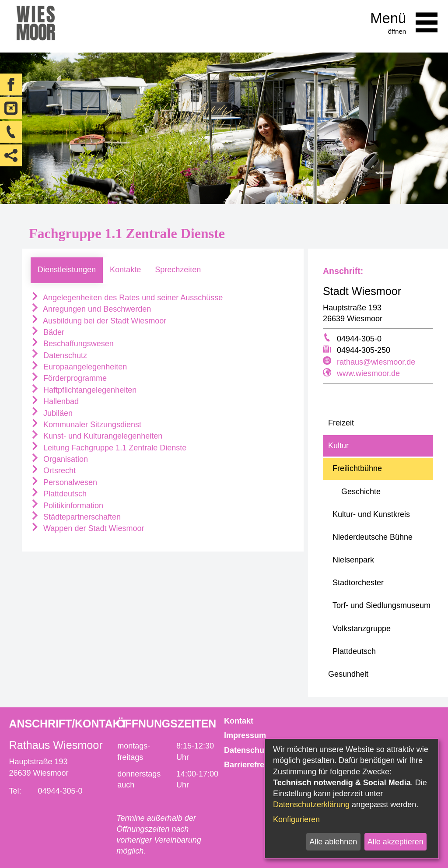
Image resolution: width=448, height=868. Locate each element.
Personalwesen (64, 482)
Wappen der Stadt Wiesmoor (87, 528)
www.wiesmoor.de (368, 373)
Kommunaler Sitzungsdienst (86, 425)
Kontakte (125, 270)
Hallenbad (55, 401)
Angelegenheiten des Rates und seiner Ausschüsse (127, 298)
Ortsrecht (53, 471)
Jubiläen (52, 413)
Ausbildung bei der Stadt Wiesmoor (98, 321)
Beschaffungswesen (72, 344)
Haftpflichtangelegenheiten (84, 390)
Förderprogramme (69, 378)
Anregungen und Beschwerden (91, 309)
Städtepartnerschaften (76, 517)
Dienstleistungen (67, 270)
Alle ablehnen (333, 842)
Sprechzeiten (178, 270)
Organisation (59, 459)
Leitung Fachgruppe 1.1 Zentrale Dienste (108, 448)
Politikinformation (67, 506)
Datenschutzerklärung (311, 805)
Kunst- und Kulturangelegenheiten (96, 436)
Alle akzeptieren (395, 842)
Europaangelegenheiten (79, 367)
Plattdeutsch (59, 494)
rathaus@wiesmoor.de (376, 362)
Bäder (47, 332)
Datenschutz (59, 355)
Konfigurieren (296, 819)
